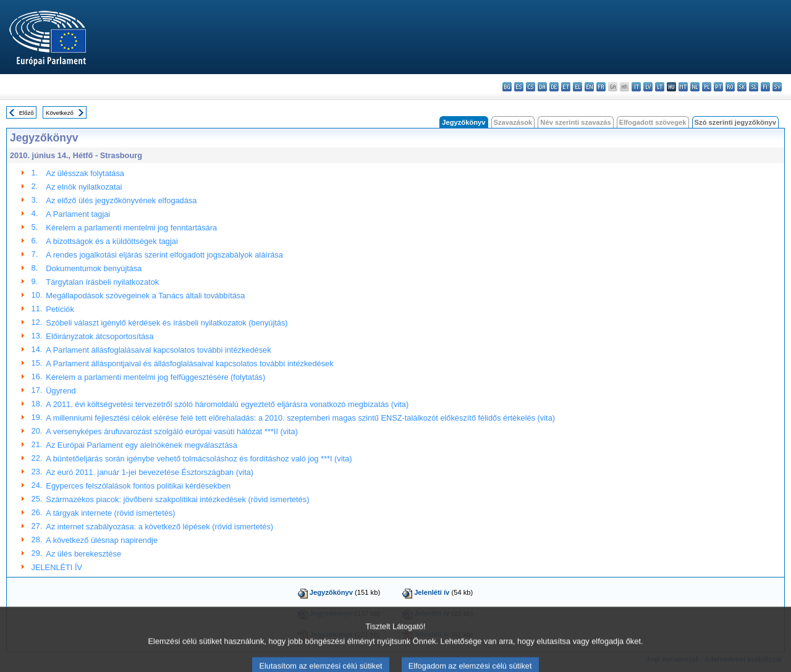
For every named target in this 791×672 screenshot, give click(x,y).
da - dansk (542, 87)
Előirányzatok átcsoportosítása (99, 336)
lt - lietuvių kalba (660, 87)
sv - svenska (777, 87)
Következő (60, 113)
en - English (589, 87)
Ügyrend (61, 391)
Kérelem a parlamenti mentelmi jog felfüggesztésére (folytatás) (155, 377)
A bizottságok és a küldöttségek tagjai (112, 241)
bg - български (507, 87)
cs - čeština (531, 87)
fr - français (601, 87)
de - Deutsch (554, 87)
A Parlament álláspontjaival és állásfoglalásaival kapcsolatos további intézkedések (189, 363)
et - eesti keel (566, 87)
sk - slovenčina (742, 87)
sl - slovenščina (754, 87)
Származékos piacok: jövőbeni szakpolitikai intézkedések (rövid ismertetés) (177, 499)
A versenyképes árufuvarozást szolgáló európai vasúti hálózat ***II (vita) (172, 431)
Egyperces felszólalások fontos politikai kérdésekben (138, 486)
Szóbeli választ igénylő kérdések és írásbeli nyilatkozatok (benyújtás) (167, 323)
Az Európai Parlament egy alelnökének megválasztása (141, 445)
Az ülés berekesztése (83, 554)
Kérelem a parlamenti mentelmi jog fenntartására (131, 228)
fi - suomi (765, 87)
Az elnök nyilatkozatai (84, 187)
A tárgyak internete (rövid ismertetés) (110, 513)
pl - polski (707, 87)
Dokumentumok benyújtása (94, 268)
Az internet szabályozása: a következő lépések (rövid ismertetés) (159, 527)
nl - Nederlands (695, 87)
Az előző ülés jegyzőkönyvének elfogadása (121, 200)
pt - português (718, 87)
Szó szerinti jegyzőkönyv (735, 122)
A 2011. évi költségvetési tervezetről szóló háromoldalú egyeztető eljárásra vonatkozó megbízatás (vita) (227, 404)
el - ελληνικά (577, 87)
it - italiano (636, 87)
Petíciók (60, 309)
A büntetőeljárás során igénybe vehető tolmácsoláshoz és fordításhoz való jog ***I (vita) (199, 459)
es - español (519, 87)
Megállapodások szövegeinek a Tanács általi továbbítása (145, 296)
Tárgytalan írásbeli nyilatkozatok (102, 282)
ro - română (730, 87)
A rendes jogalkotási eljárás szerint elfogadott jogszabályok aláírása (164, 255)
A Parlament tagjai (78, 214)
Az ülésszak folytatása (85, 173)
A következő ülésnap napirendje (102, 540)
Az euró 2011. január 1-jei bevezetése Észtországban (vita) (150, 472)
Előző (27, 113)
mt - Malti (683, 87)
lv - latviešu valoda (648, 87)
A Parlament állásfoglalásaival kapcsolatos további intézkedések (158, 350)
